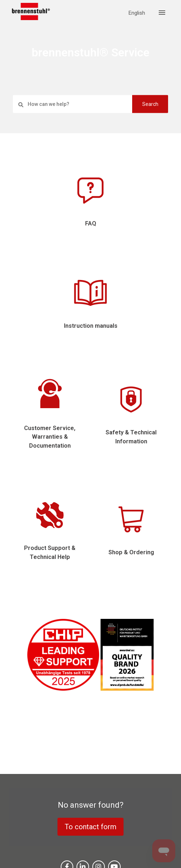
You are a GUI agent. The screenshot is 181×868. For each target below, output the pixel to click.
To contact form (90, 827)
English (137, 13)
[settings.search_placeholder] (90, 104)
